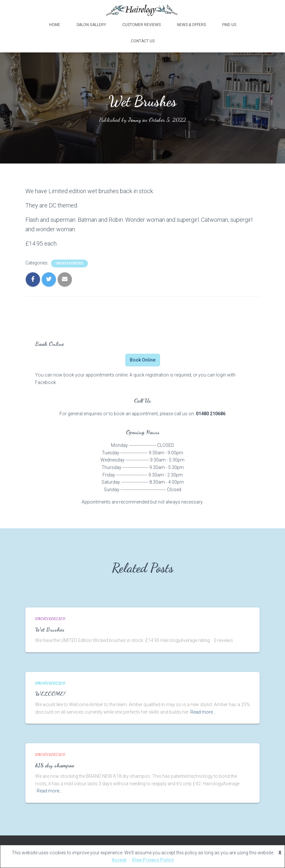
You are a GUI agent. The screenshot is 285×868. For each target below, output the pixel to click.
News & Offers (191, 24)
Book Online (143, 360)
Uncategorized (69, 263)
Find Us (229, 24)
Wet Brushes (50, 629)
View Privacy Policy (153, 860)
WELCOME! (50, 693)
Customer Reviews (142, 24)
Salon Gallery (91, 24)
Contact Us (143, 41)
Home (55, 24)
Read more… (203, 712)
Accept (119, 860)
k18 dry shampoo (55, 765)
